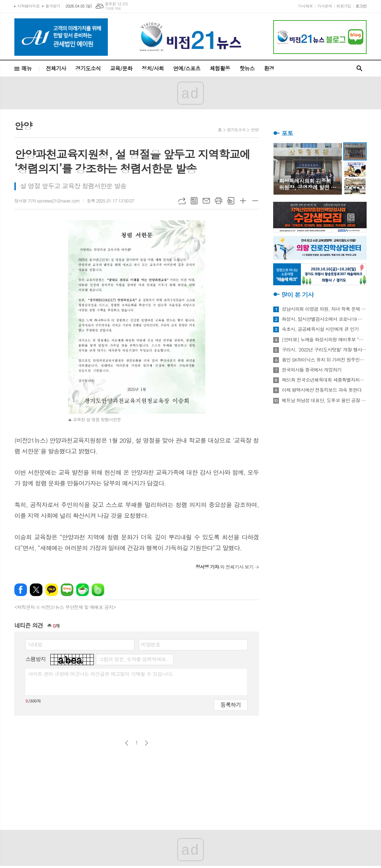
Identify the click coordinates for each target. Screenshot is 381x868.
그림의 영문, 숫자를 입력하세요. (133, 659)
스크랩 (231, 201)
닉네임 (35, 644)
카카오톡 (52, 590)
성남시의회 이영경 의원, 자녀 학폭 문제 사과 (324, 309)
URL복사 (182, 201)
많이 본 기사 (297, 295)
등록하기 (231, 705)
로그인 (361, 6)
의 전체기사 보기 (224, 567)
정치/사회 (153, 68)
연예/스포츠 (187, 68)
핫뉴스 (247, 68)
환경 (269, 68)
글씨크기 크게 (243, 201)
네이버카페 (82, 590)
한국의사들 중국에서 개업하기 (312, 370)
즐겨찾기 (53, 6)
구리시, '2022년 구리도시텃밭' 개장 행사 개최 (324, 350)
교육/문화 (121, 68)
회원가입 (344, 6)
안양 (255, 130)
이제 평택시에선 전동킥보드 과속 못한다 (322, 390)
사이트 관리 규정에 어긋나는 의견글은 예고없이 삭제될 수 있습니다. (101, 674)
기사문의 (324, 6)
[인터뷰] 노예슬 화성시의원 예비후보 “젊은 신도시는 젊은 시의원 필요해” (324, 340)
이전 (127, 743)
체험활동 (220, 68)
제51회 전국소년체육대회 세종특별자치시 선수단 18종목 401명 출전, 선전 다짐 (324, 380)
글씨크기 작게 (255, 201)
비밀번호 (151, 644)
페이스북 (21, 590)
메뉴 (27, 68)
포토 (287, 133)
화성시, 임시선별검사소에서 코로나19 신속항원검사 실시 (324, 319)
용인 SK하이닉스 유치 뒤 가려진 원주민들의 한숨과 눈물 (324, 360)
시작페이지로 (28, 6)
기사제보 (305, 6)
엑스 (36, 590)
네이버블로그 (67, 590)
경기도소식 (88, 68)
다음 (146, 743)
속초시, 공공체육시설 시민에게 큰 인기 (320, 329)
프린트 (219, 201)
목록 (194, 201)
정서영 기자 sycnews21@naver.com (47, 201)
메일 (206, 201)
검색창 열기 (359, 69)
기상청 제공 (113, 8)
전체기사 (56, 68)
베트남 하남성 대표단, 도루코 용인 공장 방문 (324, 400)
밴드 (98, 590)
